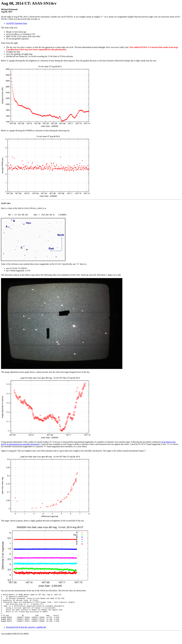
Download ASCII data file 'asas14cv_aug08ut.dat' (26, 634)
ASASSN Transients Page (17, 23)
